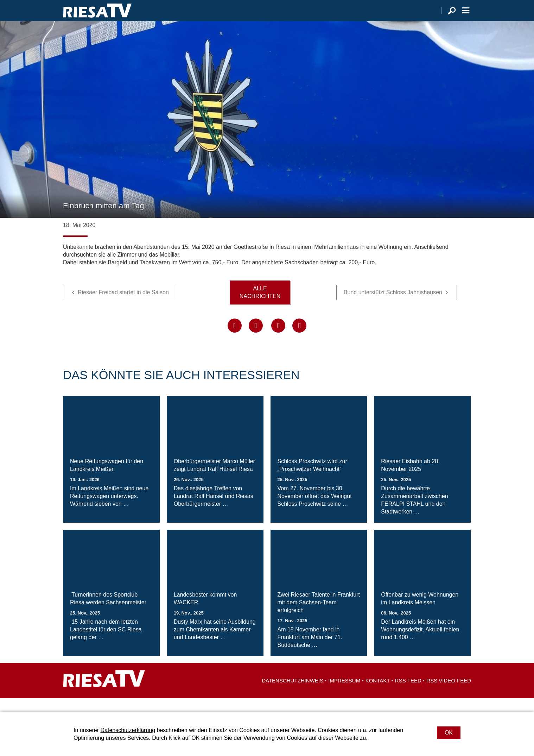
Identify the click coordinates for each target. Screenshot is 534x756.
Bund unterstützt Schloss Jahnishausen (393, 306)
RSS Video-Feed (449, 695)
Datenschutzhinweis (293, 695)
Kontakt (378, 695)
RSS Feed (408, 695)
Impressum (344, 695)
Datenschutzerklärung (128, 730)
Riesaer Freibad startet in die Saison (123, 306)
